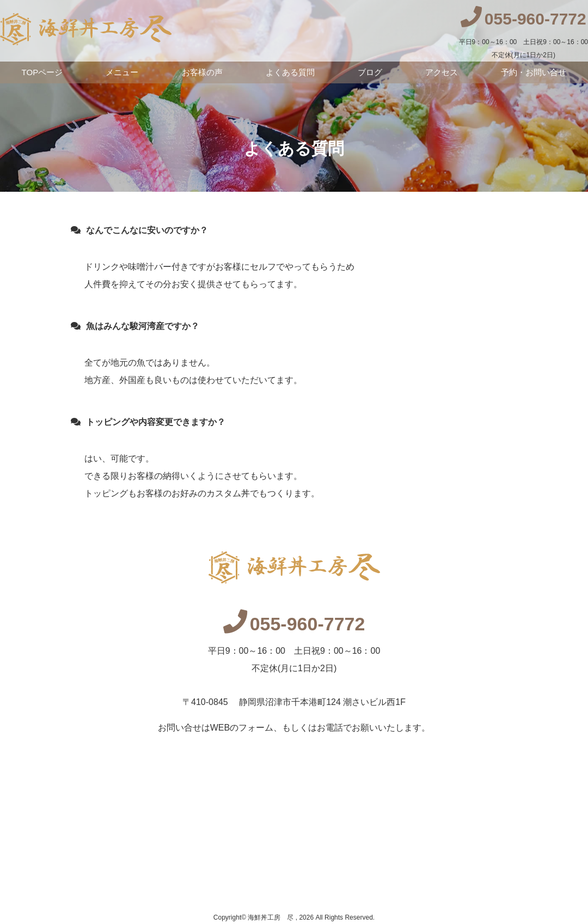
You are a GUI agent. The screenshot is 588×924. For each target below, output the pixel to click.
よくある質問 (290, 72)
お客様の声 (202, 72)
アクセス (442, 72)
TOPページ (42, 72)
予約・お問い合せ (534, 72)
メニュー (122, 72)
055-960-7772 (294, 624)
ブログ (370, 72)
